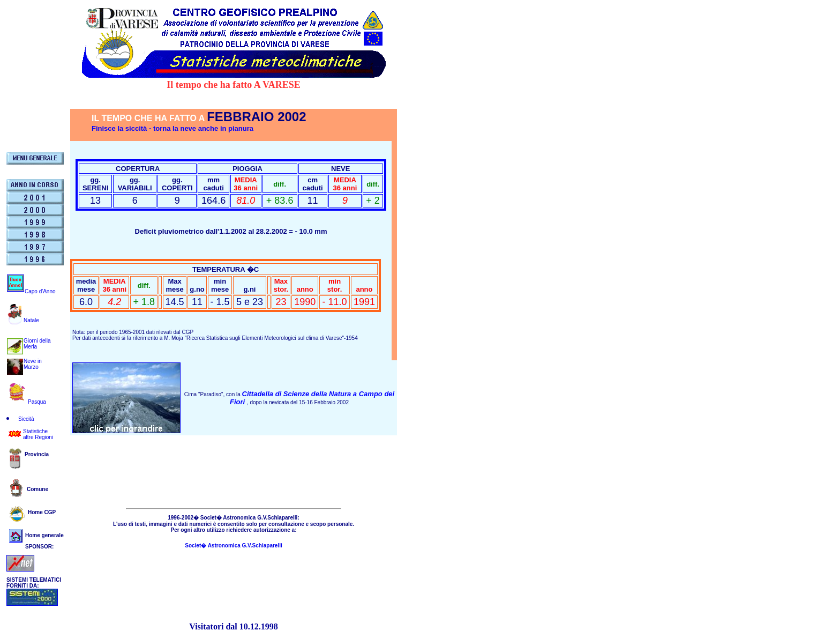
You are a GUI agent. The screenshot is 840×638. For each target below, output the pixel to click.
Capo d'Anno (40, 291)
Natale (31, 320)
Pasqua (37, 402)
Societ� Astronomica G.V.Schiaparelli (234, 546)
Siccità (26, 419)
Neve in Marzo (33, 364)
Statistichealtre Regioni (38, 434)
